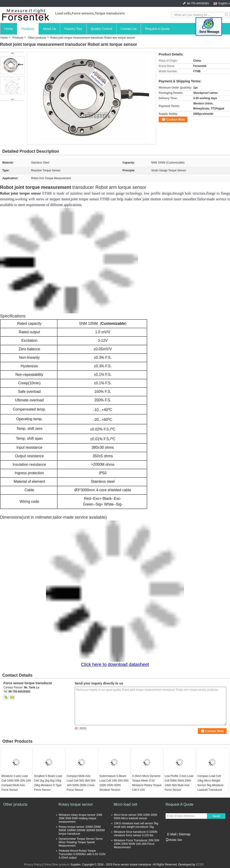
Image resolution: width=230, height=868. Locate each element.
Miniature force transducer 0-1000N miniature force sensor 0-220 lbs (136, 834)
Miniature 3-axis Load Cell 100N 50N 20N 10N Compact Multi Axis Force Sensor (16, 783)
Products (28, 29)
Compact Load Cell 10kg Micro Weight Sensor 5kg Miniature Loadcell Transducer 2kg (210, 785)
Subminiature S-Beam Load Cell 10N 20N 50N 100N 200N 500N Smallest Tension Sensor (114, 785)
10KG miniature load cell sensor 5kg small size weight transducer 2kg (136, 825)
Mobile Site (174, 840)
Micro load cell (125, 804)
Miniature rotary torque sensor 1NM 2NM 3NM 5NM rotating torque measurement (80, 818)
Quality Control (102, 29)
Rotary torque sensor (76, 804)
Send (216, 816)
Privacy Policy (33, 865)
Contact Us (128, 29)
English (223, 3)
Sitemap (184, 834)
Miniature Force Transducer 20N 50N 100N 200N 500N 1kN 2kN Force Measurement (137, 844)
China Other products (57, 865)
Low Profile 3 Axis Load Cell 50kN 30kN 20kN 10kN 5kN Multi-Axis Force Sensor (179, 783)
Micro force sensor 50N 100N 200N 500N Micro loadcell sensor (135, 817)
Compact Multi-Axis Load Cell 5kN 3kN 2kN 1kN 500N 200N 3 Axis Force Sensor (81, 783)
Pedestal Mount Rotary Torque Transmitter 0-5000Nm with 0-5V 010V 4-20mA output (82, 854)
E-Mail (172, 834)
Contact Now (175, 119)
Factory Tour (73, 29)
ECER (200, 865)
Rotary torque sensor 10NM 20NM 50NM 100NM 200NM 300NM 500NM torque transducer (82, 830)
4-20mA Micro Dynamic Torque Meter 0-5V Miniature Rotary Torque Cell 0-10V (147, 783)
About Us (49, 29)
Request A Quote (157, 29)
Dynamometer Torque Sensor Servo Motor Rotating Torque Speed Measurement (81, 842)
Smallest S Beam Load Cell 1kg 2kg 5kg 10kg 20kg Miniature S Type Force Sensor (48, 783)
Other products (37, 38)
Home (9, 29)
